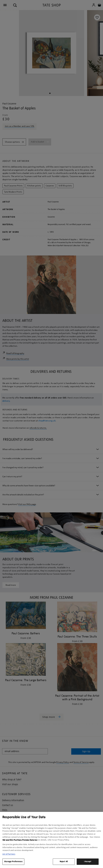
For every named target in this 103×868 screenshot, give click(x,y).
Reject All (64, 862)
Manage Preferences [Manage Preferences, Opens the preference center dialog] (13, 862)
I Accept (88, 862)
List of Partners (9, 854)
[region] (51, 840)
